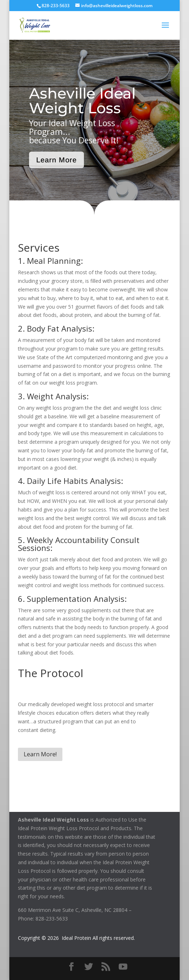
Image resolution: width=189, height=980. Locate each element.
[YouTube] (123, 967)
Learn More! (40, 754)
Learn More (56, 160)
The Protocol (51, 673)
